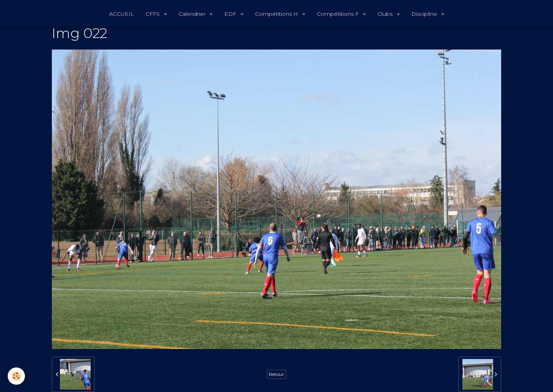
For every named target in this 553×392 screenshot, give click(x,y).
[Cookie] (16, 376)
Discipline (425, 14)
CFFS (153, 14)
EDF (231, 14)
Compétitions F (339, 14)
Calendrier (193, 14)
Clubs (386, 14)
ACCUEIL (122, 14)
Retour (276, 374)
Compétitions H (277, 14)
